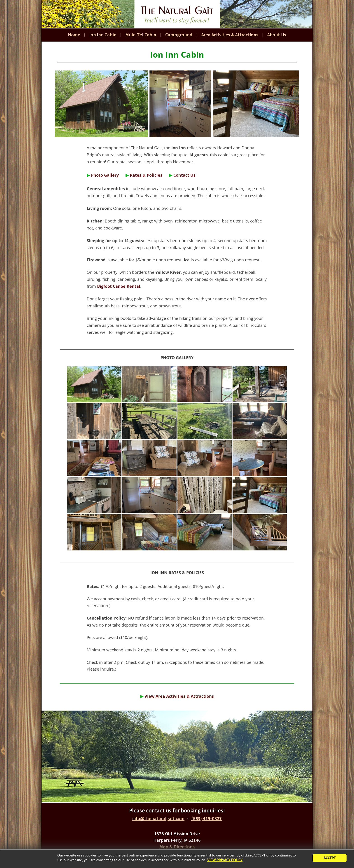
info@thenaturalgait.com (158, 818)
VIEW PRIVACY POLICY (225, 861)
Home (74, 35)
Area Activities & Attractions (230, 35)
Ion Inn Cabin (103, 35)
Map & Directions (177, 847)
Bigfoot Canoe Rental (119, 286)
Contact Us (184, 175)
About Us (277, 35)
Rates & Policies (146, 175)
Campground (179, 35)
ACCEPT (330, 859)
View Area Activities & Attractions (179, 696)
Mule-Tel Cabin (141, 35)
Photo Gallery (105, 175)
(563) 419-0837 (206, 818)
